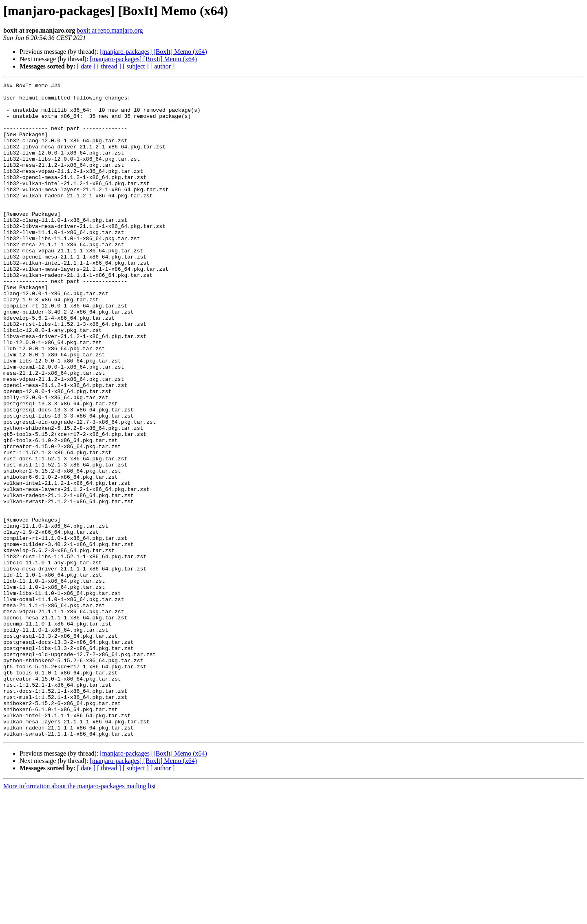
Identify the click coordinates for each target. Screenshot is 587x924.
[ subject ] (136, 66)
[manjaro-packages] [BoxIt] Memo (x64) (153, 52)
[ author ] (163, 66)
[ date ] (86, 66)
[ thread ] (109, 66)
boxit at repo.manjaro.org (110, 30)
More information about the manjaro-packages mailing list (79, 917)
